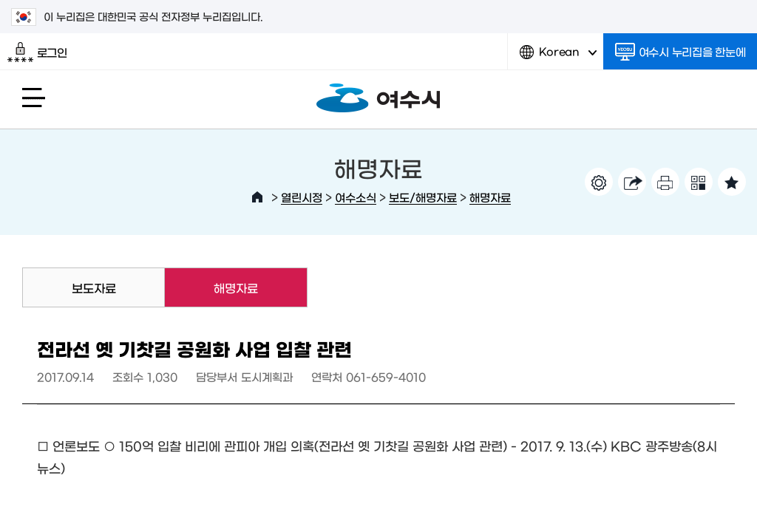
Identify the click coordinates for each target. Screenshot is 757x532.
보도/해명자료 (423, 197)
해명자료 (490, 197)
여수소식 (356, 197)
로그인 (37, 52)
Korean (558, 57)
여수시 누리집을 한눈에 (680, 52)
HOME (257, 197)
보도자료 (94, 287)
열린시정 (302, 197)
